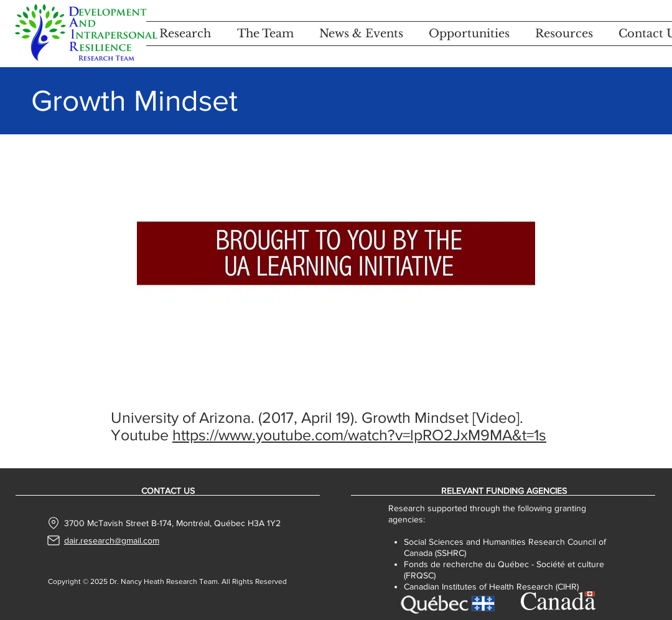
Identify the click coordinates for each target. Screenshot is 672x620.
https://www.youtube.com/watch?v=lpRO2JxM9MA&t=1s (359, 435)
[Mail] (54, 540)
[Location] (54, 523)
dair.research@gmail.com (112, 540)
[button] (185, 34)
